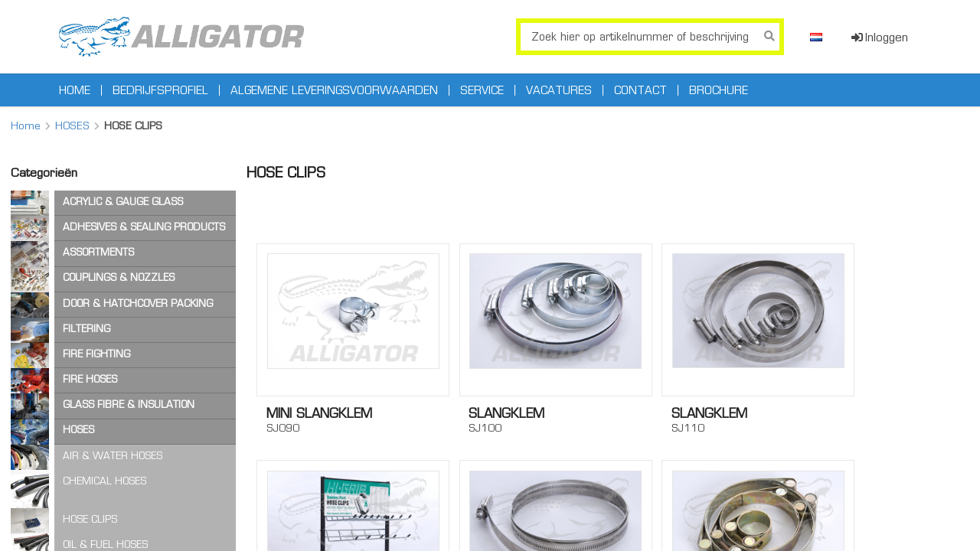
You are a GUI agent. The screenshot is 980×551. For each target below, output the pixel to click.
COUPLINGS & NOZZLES (119, 277)
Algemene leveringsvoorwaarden (334, 90)
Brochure (719, 90)
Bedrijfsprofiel (160, 90)
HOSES (72, 126)
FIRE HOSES (90, 379)
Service (482, 90)
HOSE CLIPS (90, 519)
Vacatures (559, 90)
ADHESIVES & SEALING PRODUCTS (144, 227)
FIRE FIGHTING (96, 354)
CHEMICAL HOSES (105, 481)
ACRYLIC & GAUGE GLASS (123, 202)
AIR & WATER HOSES (113, 456)
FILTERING (87, 329)
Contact (640, 90)
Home (75, 90)
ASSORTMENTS (98, 252)
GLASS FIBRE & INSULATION (129, 404)
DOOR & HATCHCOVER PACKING (138, 303)
